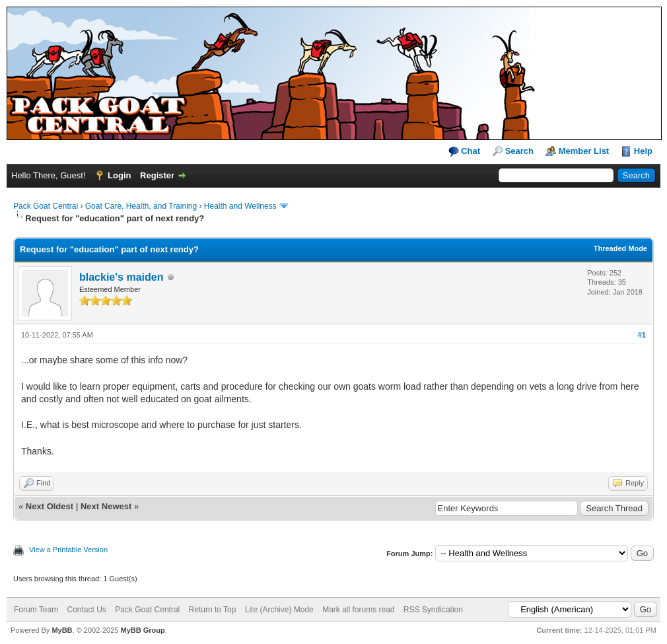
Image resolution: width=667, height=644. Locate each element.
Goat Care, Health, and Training (141, 206)
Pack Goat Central (46, 206)
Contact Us (86, 610)
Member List (584, 151)
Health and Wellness (240, 206)
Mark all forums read (358, 610)
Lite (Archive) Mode (279, 610)
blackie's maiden (121, 277)
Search (519, 151)
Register (157, 175)
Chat (465, 152)
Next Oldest (50, 506)
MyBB (62, 630)
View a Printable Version (68, 550)
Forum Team (36, 610)
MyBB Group (142, 630)
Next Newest (106, 506)
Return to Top (213, 610)
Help (643, 151)
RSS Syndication (433, 610)
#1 (642, 335)
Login (119, 175)
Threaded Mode (620, 248)
